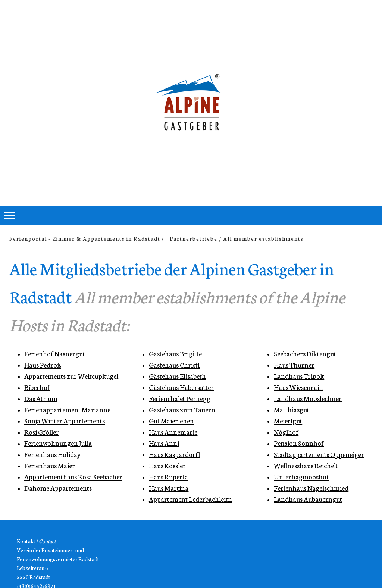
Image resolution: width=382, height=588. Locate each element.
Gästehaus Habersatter (181, 387)
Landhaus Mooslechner (308, 398)
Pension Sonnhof (299, 443)
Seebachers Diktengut (305, 353)
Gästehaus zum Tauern (182, 409)
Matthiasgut (292, 409)
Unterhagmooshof (301, 476)
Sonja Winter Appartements (65, 420)
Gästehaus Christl (174, 365)
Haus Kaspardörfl (174, 454)
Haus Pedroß (43, 365)
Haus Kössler (167, 465)
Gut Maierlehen (171, 420)
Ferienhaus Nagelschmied (311, 488)
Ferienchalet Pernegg (180, 398)
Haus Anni (164, 443)
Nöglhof (286, 432)
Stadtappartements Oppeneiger (319, 454)
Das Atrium (41, 398)
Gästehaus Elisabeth (177, 376)
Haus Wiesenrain (298, 387)
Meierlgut (288, 420)
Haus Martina (169, 488)
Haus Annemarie (173, 432)
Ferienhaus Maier (50, 465)
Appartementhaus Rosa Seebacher (73, 476)
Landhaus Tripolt (299, 376)
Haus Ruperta (168, 476)
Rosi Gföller (42, 432)
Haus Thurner (294, 365)
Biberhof (37, 387)
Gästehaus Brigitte (175, 353)
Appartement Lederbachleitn (190, 499)
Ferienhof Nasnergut (55, 353)
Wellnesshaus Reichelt (306, 465)
